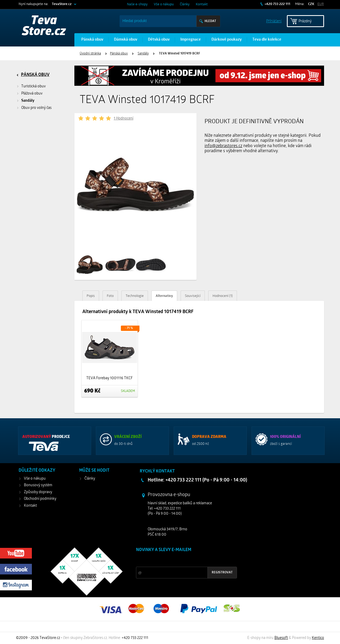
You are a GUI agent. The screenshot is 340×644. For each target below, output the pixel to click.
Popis (91, 296)
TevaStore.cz (62, 4)
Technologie (135, 296)
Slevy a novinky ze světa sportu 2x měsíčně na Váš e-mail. (181, 560)
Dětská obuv (159, 40)
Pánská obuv (92, 40)
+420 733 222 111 (277, 4)
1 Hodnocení (124, 119)
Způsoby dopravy (38, 492)
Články (185, 4)
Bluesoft (281, 638)
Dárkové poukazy (227, 40)
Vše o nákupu (164, 4)
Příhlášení (274, 21)
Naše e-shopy (137, 4)
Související (193, 296)
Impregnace (191, 40)
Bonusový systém (38, 485)
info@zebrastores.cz (223, 146)
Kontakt (202, 4)
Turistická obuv (33, 86)
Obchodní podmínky (40, 499)
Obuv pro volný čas (36, 108)
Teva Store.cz (44, 27)
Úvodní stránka (90, 54)
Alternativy (164, 296)
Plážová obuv (32, 94)
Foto (110, 296)
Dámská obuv (126, 40)
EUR (321, 4)
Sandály (143, 54)
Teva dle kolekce (267, 40)
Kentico (318, 638)
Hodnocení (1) (223, 296)
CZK (311, 4)
